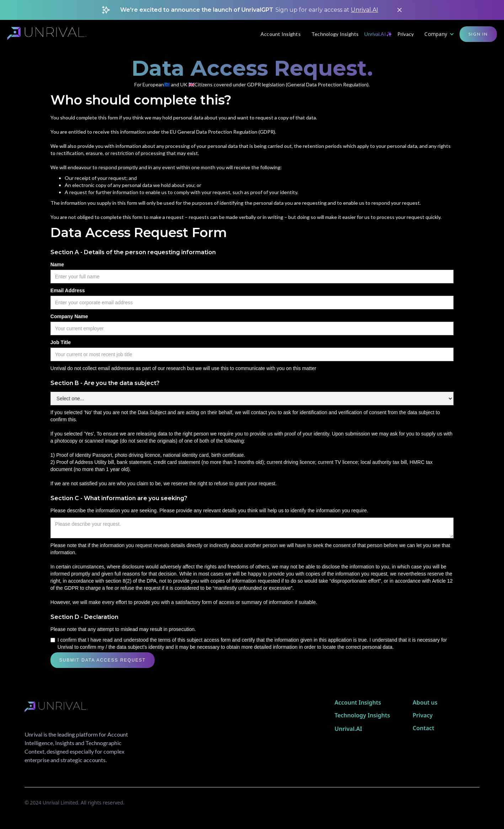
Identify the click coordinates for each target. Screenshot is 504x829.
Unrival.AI (364, 10)
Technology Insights (335, 34)
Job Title (61, 342)
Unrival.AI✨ (378, 34)
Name (57, 264)
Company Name (69, 316)
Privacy (406, 34)
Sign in (478, 34)
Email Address (68, 290)
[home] (51, 34)
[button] (439, 34)
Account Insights (281, 34)
